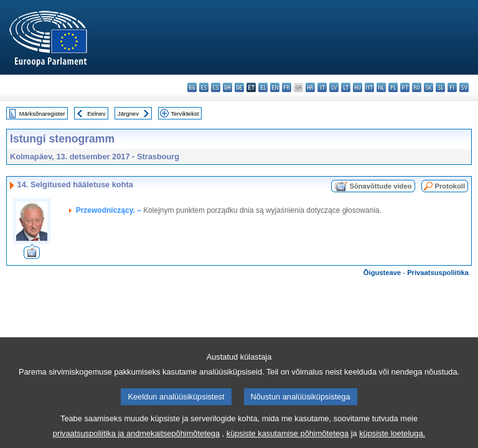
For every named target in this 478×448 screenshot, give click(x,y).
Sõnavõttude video (380, 186)
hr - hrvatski (310, 87)
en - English (275, 87)
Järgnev (128, 114)
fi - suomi (452, 87)
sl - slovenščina (440, 87)
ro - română (417, 87)
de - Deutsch (239, 87)
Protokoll (450, 186)
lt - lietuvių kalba (346, 87)
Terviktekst (185, 114)
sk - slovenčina (429, 87)
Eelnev (96, 114)
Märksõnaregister (42, 114)
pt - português (405, 87)
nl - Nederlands (381, 87)
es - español (204, 87)
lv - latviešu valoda (334, 87)
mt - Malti (369, 87)
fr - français (287, 87)
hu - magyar (358, 87)
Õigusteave (382, 273)
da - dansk (227, 87)
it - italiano (322, 87)
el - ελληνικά (263, 87)
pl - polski (393, 87)
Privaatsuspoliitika (438, 273)
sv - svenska (464, 87)
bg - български (192, 87)
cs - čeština (216, 87)
